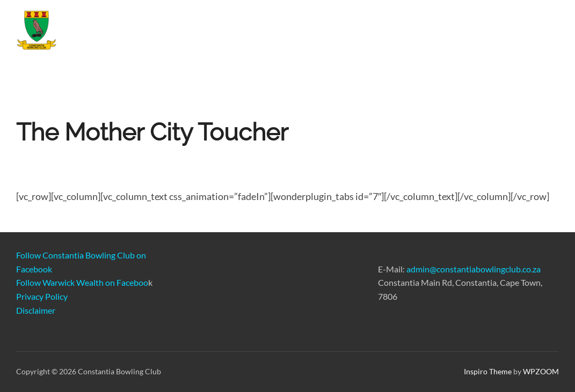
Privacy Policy (42, 296)
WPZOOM (541, 371)
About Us (490, 34)
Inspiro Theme (488, 371)
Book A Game (374, 33)
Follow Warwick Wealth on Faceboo (82, 282)
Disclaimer (36, 310)
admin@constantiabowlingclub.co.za (474, 269)
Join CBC (249, 33)
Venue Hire (307, 33)
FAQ (541, 33)
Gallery (434, 33)
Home (201, 33)
